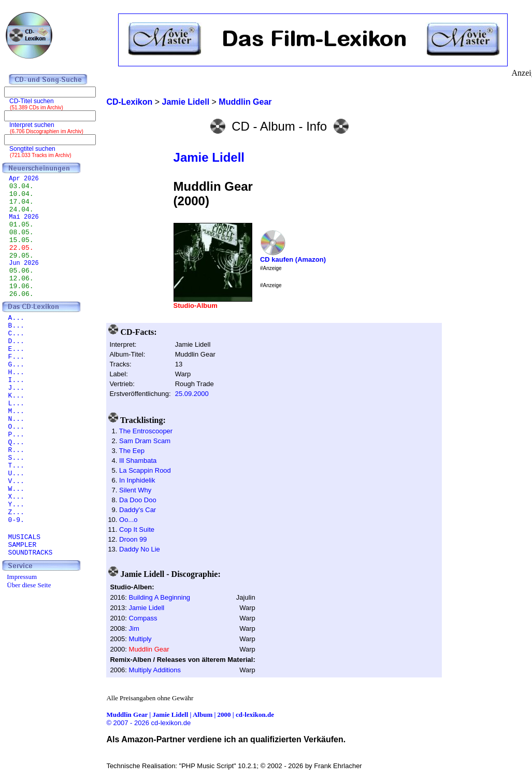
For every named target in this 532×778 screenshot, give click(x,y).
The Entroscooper (146, 431)
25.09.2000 (192, 394)
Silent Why (135, 490)
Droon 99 (133, 539)
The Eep (132, 451)
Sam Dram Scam (145, 441)
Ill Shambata (138, 461)
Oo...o (128, 520)
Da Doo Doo (138, 500)
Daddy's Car (138, 510)
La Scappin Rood (145, 470)
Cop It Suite (137, 529)
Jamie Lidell (209, 157)
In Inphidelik (137, 480)
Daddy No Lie (140, 549)
